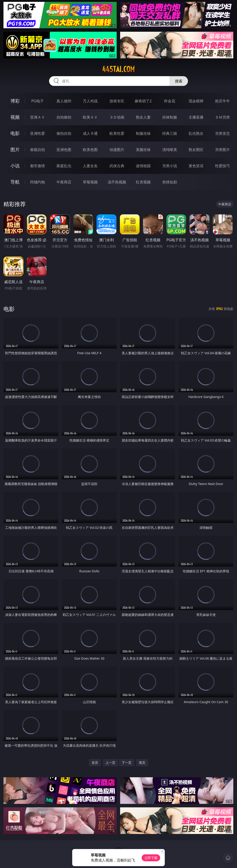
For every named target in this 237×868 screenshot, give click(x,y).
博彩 (15, 101)
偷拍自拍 (64, 133)
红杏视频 (143, 182)
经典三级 (170, 133)
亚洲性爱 (37, 133)
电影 (15, 133)
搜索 (179, 81)
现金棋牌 (196, 101)
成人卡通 (90, 133)
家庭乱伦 (64, 166)
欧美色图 (90, 150)
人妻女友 (90, 166)
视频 (15, 117)
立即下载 (151, 858)
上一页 (110, 763)
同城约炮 (37, 182)
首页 (95, 763)
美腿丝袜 (143, 150)
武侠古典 (117, 166)
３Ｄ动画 (117, 117)
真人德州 (64, 101)
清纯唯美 (170, 150)
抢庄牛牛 (222, 101)
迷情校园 (143, 166)
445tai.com (118, 69)
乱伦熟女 (196, 133)
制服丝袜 (143, 133)
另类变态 (222, 133)
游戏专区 (117, 101)
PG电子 (37, 101)
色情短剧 (170, 182)
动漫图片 (117, 150)
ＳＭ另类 (222, 117)
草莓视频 (90, 182)
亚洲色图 (64, 150)
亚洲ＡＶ (37, 117)
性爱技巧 (222, 166)
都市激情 (37, 166)
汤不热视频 (117, 182)
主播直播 (196, 117)
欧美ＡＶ (90, 117)
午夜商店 (64, 182)
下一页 (127, 763)
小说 (15, 166)
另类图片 (222, 150)
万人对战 (90, 101)
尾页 (142, 763)
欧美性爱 (117, 133)
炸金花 (170, 101)
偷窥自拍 (37, 150)
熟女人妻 (143, 117)
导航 (15, 182)
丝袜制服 (170, 117)
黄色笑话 (196, 166)
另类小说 (170, 166)
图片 (15, 149)
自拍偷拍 (64, 117)
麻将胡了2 (143, 101)
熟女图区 (196, 150)
